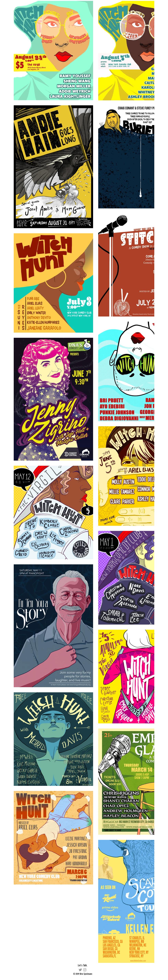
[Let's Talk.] (83, 966)
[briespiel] (85, 970)
